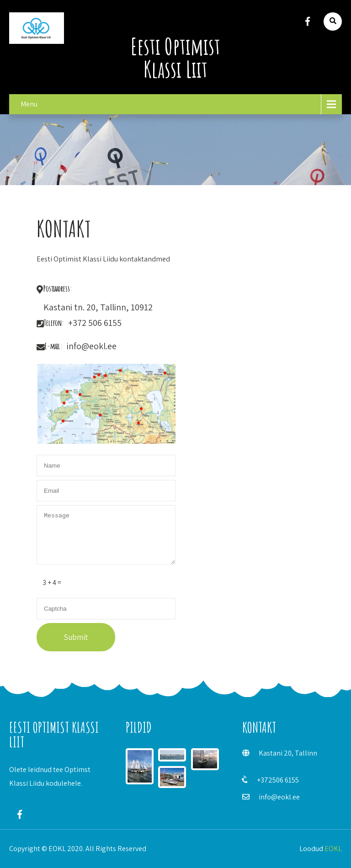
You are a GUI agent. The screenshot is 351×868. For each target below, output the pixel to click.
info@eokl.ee (279, 797)
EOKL (333, 849)
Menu (29, 104)
